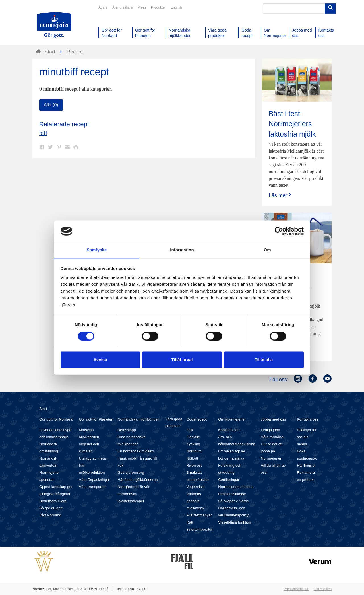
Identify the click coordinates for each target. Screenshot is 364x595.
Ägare (103, 7)
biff (43, 133)
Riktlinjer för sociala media (307, 437)
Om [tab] (267, 250)
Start (43, 409)
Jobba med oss (273, 419)
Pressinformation (296, 589)
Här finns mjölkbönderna (137, 480)
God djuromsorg (131, 472)
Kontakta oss (229, 430)
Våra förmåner (273, 437)
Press (142, 7)
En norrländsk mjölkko (136, 451)
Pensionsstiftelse (232, 494)
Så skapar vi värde (233, 501)
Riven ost (194, 465)
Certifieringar (229, 480)
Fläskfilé (193, 437)
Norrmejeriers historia (236, 487)
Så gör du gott (51, 508)
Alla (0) (51, 105)
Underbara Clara (53, 501)
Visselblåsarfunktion (234, 522)
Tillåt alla (264, 360)
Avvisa (100, 360)
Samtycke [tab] (97, 250)
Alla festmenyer (199, 515)
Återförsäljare (122, 7)
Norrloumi (194, 451)
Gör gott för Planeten (96, 419)
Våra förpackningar (95, 480)
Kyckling (193, 444)
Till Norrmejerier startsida (54, 25)
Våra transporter (92, 487)
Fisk (190, 430)
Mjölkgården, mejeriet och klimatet (90, 444)
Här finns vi (306, 465)
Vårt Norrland (50, 515)
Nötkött (192, 458)
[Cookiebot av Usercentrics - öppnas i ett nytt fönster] (279, 231)
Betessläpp (127, 430)
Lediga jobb (270, 430)
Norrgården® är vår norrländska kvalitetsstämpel (133, 494)
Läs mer (281, 195)
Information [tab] (182, 250)
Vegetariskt (195, 487)
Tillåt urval (182, 360)
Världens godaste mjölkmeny (195, 501)
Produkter (158, 7)
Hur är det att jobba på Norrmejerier (272, 451)
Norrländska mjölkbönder (138, 419)
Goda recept (197, 419)
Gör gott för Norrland (56, 419)
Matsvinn (86, 430)
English (176, 7)
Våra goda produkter (174, 422)
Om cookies (323, 589)
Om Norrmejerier (232, 419)
